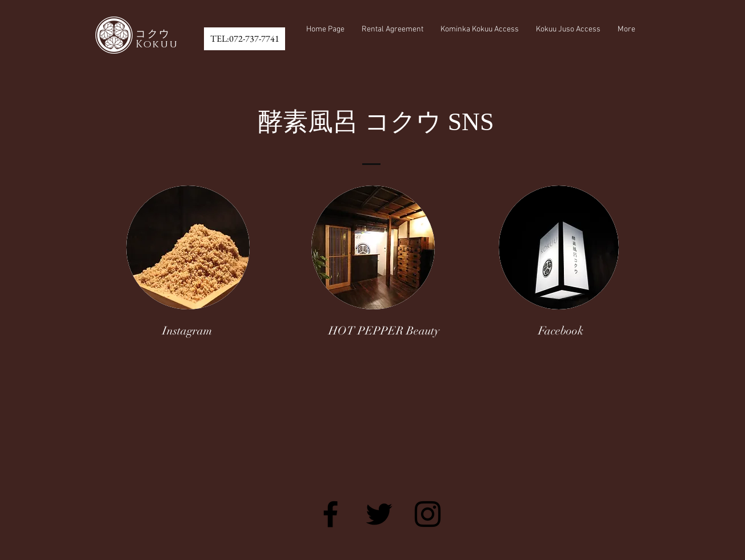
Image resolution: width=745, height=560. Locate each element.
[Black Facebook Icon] (331, 514)
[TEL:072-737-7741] (245, 39)
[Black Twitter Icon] (379, 514)
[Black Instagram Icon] (428, 514)
